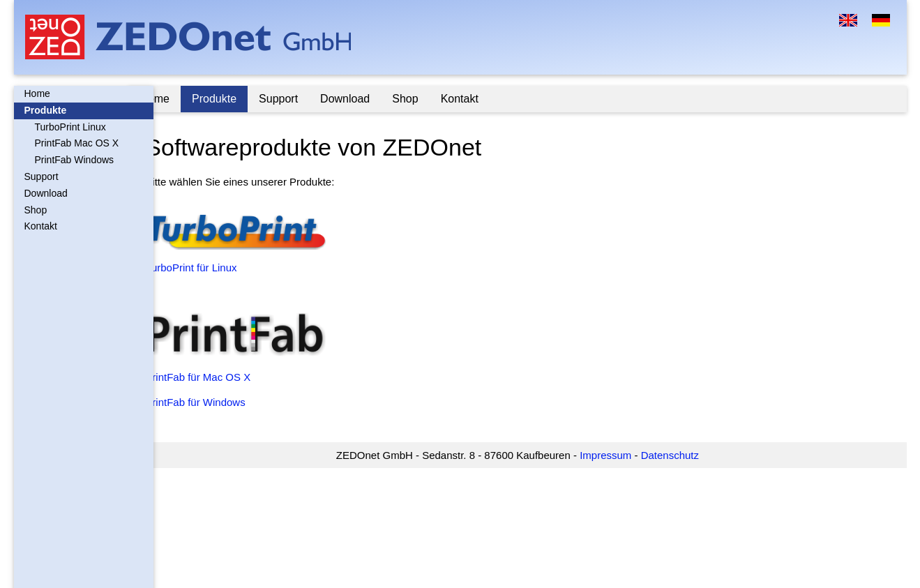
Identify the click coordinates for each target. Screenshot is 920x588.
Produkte (46, 110)
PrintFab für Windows (220, 402)
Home (37, 93)
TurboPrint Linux (70, 127)
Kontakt (41, 226)
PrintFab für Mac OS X (223, 377)
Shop (36, 210)
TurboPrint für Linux (216, 267)
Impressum (618, 455)
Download (46, 193)
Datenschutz (682, 455)
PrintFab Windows (75, 160)
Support (42, 176)
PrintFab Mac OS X (77, 143)
